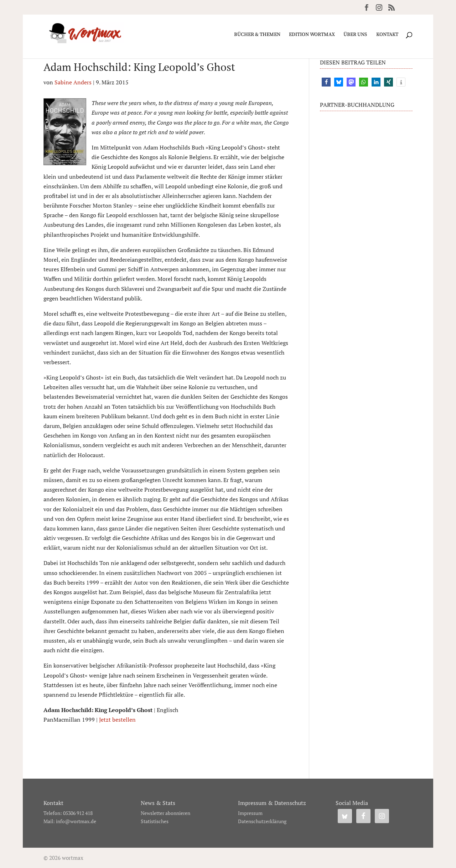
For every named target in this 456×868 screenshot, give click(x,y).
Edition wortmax (312, 35)
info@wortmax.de (76, 821)
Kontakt (387, 35)
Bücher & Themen (257, 35)
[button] (326, 82)
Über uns (355, 35)
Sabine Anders (73, 82)
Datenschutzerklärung (262, 821)
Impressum (250, 813)
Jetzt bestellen (117, 720)
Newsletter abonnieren (165, 813)
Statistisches (155, 821)
